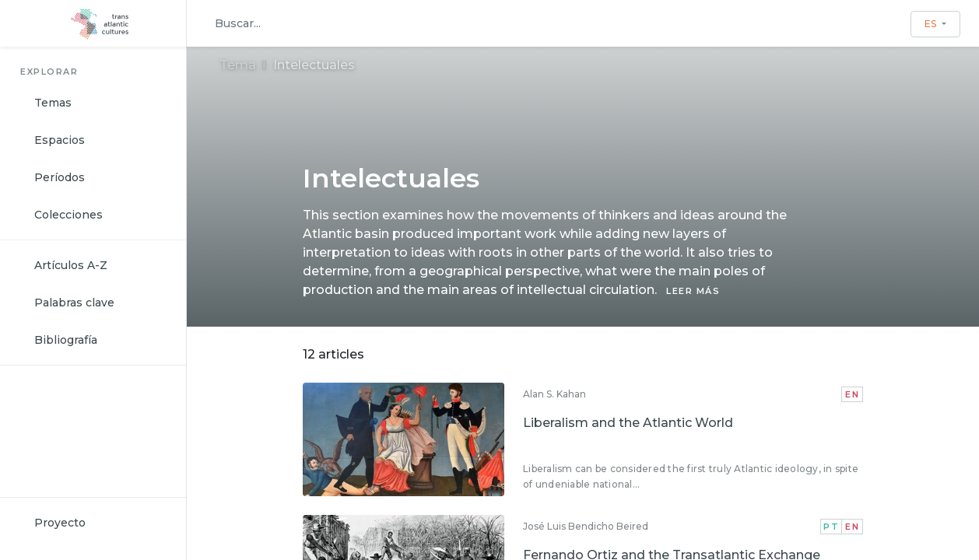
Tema (238, 65)
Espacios (60, 140)
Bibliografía (66, 340)
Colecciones (68, 215)
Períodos (60, 177)
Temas (53, 103)
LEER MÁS (693, 291)
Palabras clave (74, 303)
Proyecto (60, 523)
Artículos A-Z (71, 265)
